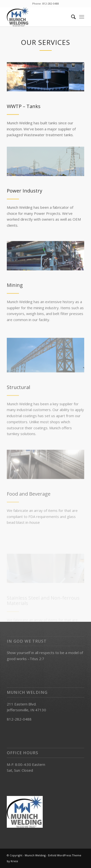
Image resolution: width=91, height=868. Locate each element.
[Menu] (82, 17)
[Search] (71, 17)
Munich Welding (35, 855)
